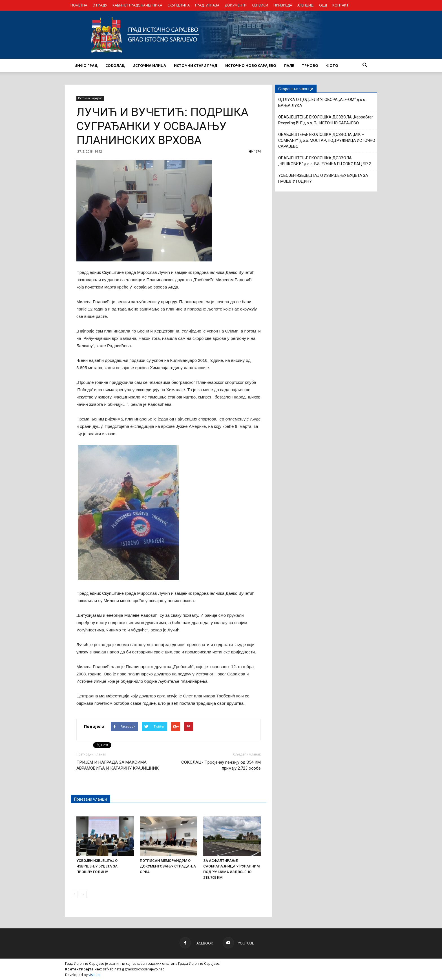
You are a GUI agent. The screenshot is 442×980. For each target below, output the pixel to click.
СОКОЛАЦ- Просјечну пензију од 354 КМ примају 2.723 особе (221, 765)
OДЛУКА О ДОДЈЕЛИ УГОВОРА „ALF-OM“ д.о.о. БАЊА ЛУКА (322, 103)
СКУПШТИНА (179, 5)
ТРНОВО (310, 65)
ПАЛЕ (289, 65)
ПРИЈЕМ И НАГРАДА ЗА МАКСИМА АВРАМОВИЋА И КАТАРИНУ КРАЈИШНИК (118, 765)
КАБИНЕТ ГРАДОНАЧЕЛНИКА (137, 5)
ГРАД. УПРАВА (207, 5)
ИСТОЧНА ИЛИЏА (149, 65)
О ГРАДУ (100, 5)
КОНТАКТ (340, 5)
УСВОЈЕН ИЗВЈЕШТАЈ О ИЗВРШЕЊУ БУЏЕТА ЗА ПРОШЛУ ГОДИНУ (97, 866)
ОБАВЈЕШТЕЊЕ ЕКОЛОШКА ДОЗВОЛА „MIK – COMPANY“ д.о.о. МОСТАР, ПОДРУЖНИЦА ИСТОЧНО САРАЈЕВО (327, 140)
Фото (332, 65)
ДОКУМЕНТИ (236, 5)
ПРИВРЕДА (283, 5)
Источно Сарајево (90, 98)
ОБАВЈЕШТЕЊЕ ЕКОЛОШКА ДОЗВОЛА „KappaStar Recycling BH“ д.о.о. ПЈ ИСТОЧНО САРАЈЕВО (326, 120)
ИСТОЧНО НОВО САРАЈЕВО (251, 65)
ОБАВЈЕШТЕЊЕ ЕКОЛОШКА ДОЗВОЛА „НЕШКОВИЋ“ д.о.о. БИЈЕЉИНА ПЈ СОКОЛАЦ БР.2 (325, 161)
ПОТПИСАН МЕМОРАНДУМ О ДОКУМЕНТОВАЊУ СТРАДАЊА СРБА (168, 866)
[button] (365, 65)
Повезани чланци (90, 799)
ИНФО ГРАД (86, 65)
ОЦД (323, 5)
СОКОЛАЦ (115, 65)
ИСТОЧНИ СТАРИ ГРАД (196, 65)
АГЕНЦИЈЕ (306, 5)
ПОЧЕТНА (79, 5)
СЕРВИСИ (260, 5)
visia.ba (95, 975)
